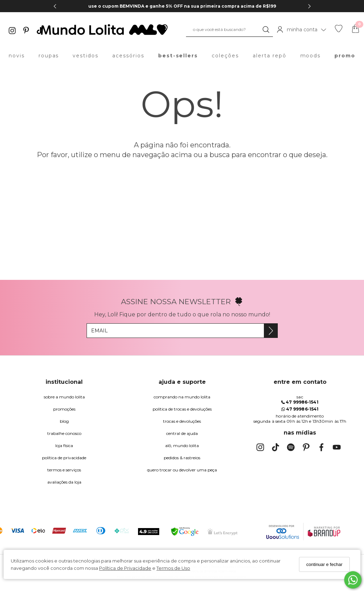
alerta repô (270, 56)
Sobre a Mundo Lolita (64, 397)
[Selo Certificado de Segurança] (222, 532)
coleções (225, 56)
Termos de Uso (173, 568)
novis (17, 56)
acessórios (128, 56)
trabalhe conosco (64, 433)
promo (345, 56)
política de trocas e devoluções (182, 409)
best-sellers (178, 56)
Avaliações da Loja (64, 482)
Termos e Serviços (64, 470)
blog (64, 421)
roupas (49, 56)
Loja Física (64, 446)
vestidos (86, 56)
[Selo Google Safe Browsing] (185, 532)
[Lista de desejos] (339, 31)
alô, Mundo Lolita (182, 446)
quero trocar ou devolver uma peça (182, 470)
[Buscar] (266, 30)
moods (311, 56)
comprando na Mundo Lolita (182, 397)
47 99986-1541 (300, 402)
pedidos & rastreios (182, 458)
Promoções (64, 409)
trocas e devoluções (182, 421)
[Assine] (271, 331)
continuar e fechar (324, 564)
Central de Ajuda (182, 433)
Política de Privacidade (125, 568)
